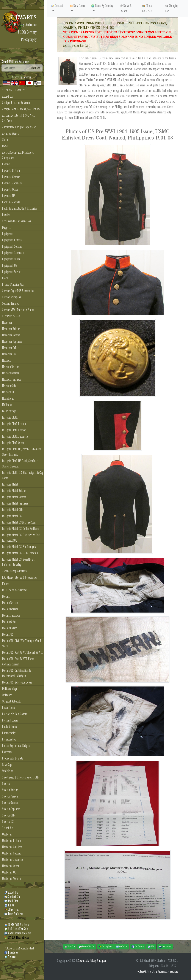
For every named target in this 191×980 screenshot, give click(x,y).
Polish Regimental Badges (16, 746)
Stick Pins (8, 771)
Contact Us (12, 897)
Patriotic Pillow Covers (15, 714)
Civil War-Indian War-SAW (17, 221)
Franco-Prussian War (13, 284)
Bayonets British (11, 171)
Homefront (8, 398)
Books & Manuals (11, 202)
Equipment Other (11, 259)
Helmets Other (10, 386)
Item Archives (14, 914)
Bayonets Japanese (12, 183)
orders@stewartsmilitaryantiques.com (158, 971)
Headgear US (9, 354)
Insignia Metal (10, 484)
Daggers (6, 227)
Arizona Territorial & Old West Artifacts (18, 118)
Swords (6, 784)
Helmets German (11, 373)
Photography (9, 733)
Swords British (10, 790)
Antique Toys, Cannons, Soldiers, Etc (21, 109)
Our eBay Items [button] (105, 947)
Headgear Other (10, 348)
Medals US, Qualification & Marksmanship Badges (16, 673)
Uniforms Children (12, 847)
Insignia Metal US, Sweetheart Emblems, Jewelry (18, 562)
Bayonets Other (10, 190)
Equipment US (10, 265)
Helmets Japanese (12, 379)
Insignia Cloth (10, 417)
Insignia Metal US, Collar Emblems (21, 529)
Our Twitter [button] (122, 947)
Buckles (6, 215)
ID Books (7, 405)
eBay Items (12, 910)
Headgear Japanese (12, 341)
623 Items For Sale (16, 929)
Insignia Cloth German (14, 430)
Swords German (10, 803)
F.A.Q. (9, 905)
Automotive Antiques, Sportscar (19, 127)
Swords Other (9, 815)
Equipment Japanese (13, 253)
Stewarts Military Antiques (92, 961)
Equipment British (12, 240)
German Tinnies (10, 303)
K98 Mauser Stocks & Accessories (20, 577)
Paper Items (8, 708)
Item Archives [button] (165, 947)
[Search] (15, 68)
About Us (11, 892)
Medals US (8, 634)
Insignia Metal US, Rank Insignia (20, 553)
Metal (5, 146)
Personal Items (10, 720)
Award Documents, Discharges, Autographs (18, 155)
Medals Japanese (11, 615)
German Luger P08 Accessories (18, 291)
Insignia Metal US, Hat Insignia (19, 547)
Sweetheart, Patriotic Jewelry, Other (21, 777)
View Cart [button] (70, 947)
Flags (5, 278)
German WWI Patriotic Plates (18, 310)
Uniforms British (11, 841)
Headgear (7, 322)
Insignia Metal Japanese (15, 503)
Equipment (8, 234)
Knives (6, 584)
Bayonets (7, 164)
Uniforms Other (11, 866)
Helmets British (11, 367)
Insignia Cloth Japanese (15, 436)
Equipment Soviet (11, 272)
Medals (6, 596)
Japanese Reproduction (14, 571)
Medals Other (9, 622)
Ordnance (7, 695)
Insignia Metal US (12, 516)
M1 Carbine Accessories (15, 590)
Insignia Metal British (14, 491)
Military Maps (10, 689)
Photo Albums (9, 727)
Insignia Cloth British (14, 424)
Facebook (11, 953)
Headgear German (11, 335)
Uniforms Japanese (12, 860)
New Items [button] (77, 6)
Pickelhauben (9, 739)
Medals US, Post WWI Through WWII (22, 652)
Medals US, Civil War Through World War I (22, 643)
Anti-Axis (7, 96)
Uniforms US (9, 872)
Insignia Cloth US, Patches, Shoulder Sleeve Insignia (21, 452)
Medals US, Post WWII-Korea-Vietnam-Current (18, 662)
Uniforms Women (11, 879)
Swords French (10, 796)
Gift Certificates (11, 316)
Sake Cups (7, 765)
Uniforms (7, 834)
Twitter (10, 957)
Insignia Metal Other (13, 510)
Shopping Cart (172, 8)
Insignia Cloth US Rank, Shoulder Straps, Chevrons (20, 464)
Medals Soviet (10, 628)
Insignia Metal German (14, 497)
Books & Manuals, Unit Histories (20, 208)
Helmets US (8, 392)
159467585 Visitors (17, 925)
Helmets (6, 360)
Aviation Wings (10, 133)
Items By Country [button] (102, 6)
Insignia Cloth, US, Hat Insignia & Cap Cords (23, 475)
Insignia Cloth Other (13, 443)
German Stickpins (11, 297)
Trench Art (8, 828)
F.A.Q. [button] (151, 947)
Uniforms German (12, 853)
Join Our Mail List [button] (87, 947)
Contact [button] (57, 6)
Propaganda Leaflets (13, 758)
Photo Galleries (147, 8)
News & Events (126, 8)
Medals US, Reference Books (17, 682)
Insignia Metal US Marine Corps (19, 522)
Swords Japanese (11, 809)
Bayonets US (9, 196)
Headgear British (11, 329)
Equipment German (12, 246)
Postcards (7, 752)
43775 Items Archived (18, 933)
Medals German (10, 609)
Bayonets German (11, 177)
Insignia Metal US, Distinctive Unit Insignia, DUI (21, 538)
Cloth (5, 140)
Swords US (8, 822)
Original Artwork (11, 701)
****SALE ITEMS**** (14, 90)
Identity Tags (9, 411)
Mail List (11, 901)
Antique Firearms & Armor (16, 103)
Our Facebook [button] (138, 947)
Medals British (10, 603)
